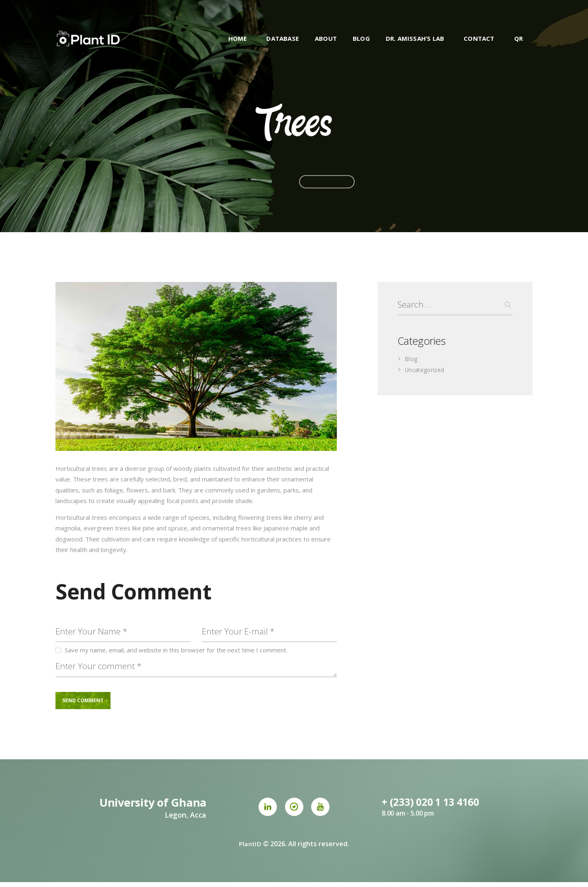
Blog (411, 361)
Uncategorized (426, 372)
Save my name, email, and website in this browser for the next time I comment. (176, 652)
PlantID (250, 849)
